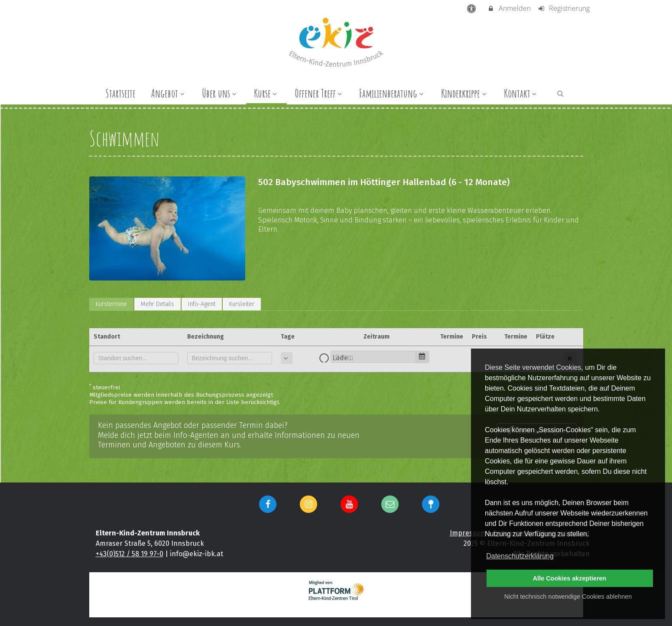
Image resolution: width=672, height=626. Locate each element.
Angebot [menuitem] (169, 93)
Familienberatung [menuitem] (392, 93)
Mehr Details (157, 304)
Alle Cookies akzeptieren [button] (570, 578)
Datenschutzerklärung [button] (520, 556)
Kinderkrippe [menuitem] (465, 93)
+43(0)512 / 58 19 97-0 (130, 554)
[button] (560, 93)
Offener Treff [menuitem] (319, 93)
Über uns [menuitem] (220, 93)
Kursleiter (242, 304)
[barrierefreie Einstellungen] (472, 8)
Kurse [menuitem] (266, 93)
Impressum (468, 533)
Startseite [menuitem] (120, 93)
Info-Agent (202, 304)
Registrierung (563, 8)
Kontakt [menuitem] (521, 93)
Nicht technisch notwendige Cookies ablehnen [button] (568, 597)
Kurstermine (111, 304)
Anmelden (509, 8)
